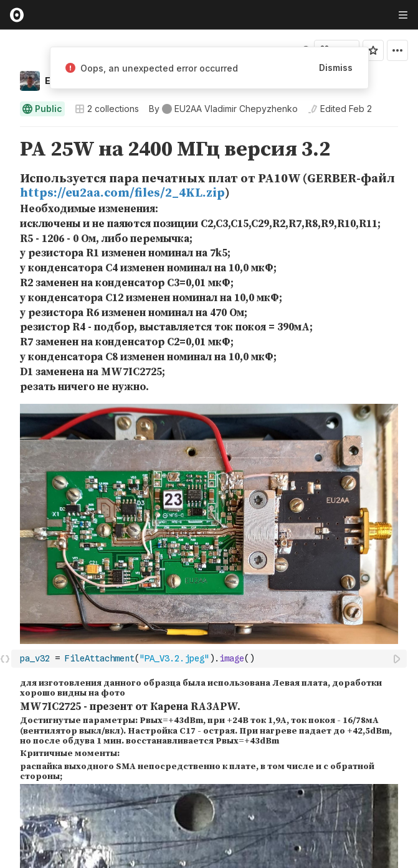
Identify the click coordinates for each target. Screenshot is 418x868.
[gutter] (6, 150)
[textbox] (210, 659)
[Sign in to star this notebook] (373, 50)
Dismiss (336, 68)
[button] (5, 132)
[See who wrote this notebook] (223, 109)
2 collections (107, 109)
